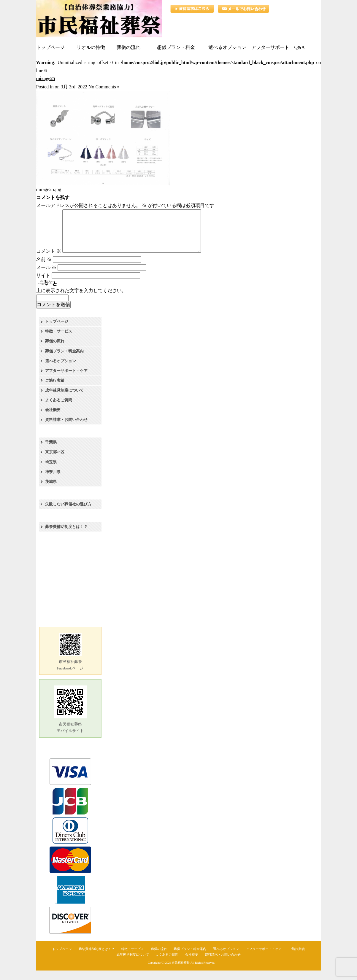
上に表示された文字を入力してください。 (81, 300)
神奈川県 (53, 481)
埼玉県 (51, 471)
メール (46, 277)
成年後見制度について (64, 400)
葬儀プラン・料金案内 (64, 361)
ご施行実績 (55, 390)
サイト (43, 285)
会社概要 (53, 419)
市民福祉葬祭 (181, 972)
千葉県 (51, 452)
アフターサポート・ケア (66, 380)
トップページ (57, 331)
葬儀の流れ (55, 350)
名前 (44, 269)
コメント (49, 261)
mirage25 (46, 78)
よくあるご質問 (59, 409)
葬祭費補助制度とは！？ (66, 536)
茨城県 (51, 491)
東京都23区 (55, 461)
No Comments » (104, 87)
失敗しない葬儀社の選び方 (68, 514)
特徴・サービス (59, 341)
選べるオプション (61, 370)
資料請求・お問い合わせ (66, 429)
